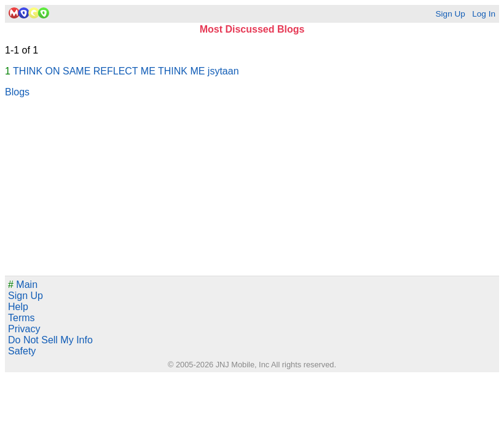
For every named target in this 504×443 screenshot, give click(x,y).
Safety (22, 351)
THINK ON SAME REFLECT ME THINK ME (109, 71)
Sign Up (450, 14)
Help (18, 307)
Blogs (17, 92)
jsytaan (223, 71)
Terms (22, 318)
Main (23, 285)
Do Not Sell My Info (50, 340)
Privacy (24, 329)
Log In (484, 14)
